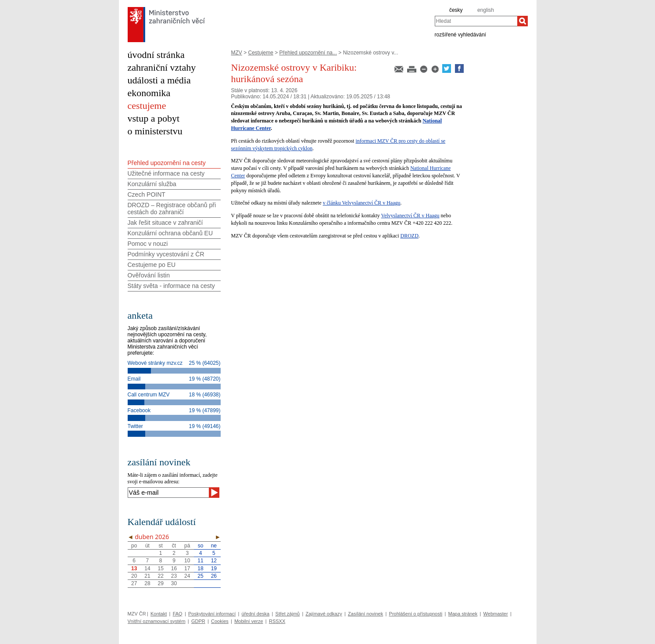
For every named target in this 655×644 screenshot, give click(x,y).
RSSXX (277, 621)
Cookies (220, 621)
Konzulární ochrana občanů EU (170, 233)
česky (456, 10)
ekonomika (149, 93)
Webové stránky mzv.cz (155, 363)
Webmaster (496, 614)
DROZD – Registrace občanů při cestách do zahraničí (172, 209)
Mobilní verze (249, 621)
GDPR (198, 621)
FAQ (178, 614)
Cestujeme (261, 53)
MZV (237, 53)
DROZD (410, 236)
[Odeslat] (214, 493)
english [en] (486, 10)
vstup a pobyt (154, 118)
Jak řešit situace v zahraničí (165, 223)
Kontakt (159, 614)
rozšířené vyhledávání (460, 34)
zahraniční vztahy (162, 67)
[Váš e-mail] (168, 493)
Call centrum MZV (149, 395)
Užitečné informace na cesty (166, 173)
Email (134, 379)
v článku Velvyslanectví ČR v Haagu (362, 203)
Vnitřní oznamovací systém (157, 621)
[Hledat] (523, 21)
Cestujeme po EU (152, 265)
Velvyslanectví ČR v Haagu (410, 216)
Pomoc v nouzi (148, 244)
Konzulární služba (152, 184)
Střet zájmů (288, 614)
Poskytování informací (212, 614)
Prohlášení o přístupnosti (416, 614)
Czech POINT (147, 194)
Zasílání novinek (365, 614)
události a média (159, 80)
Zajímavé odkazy (324, 614)
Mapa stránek (463, 614)
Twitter (135, 426)
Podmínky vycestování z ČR (166, 254)
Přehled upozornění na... (308, 53)
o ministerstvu (155, 131)
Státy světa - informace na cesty (171, 286)
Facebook (139, 410)
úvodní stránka (156, 55)
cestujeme (147, 106)
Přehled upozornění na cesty (167, 163)
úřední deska (256, 614)
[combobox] (476, 21)
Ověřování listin (149, 275)
